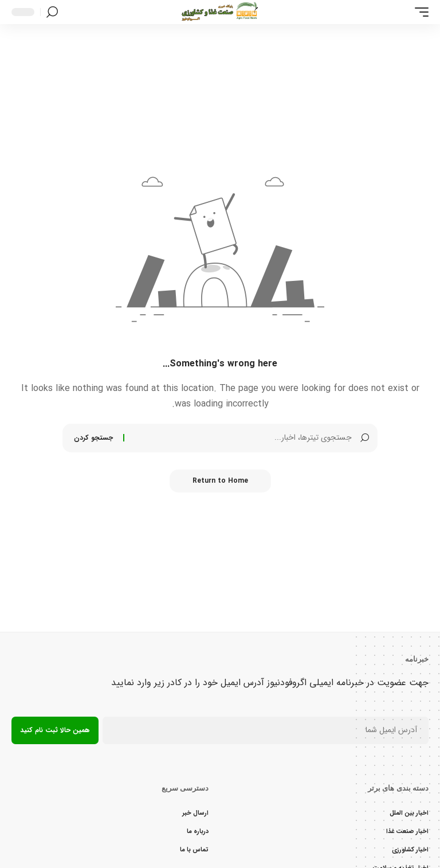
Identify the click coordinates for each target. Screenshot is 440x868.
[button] (419, 12)
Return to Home (220, 481)
